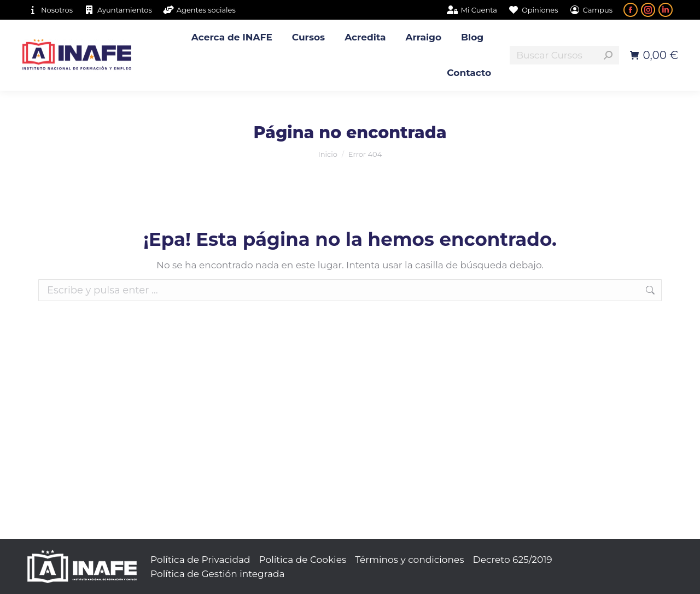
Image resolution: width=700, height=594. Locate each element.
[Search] (564, 55)
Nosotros (50, 10)
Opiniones (533, 10)
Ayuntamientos (118, 10)
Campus (591, 10)
